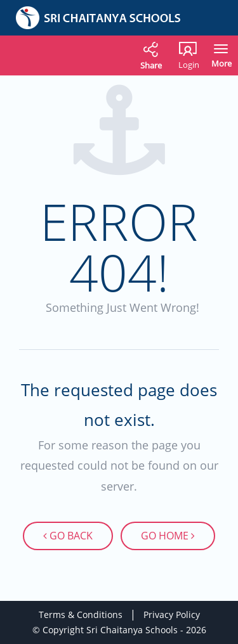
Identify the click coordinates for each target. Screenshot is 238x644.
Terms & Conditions (81, 615)
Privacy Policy (172, 615)
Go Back (68, 536)
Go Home (168, 536)
